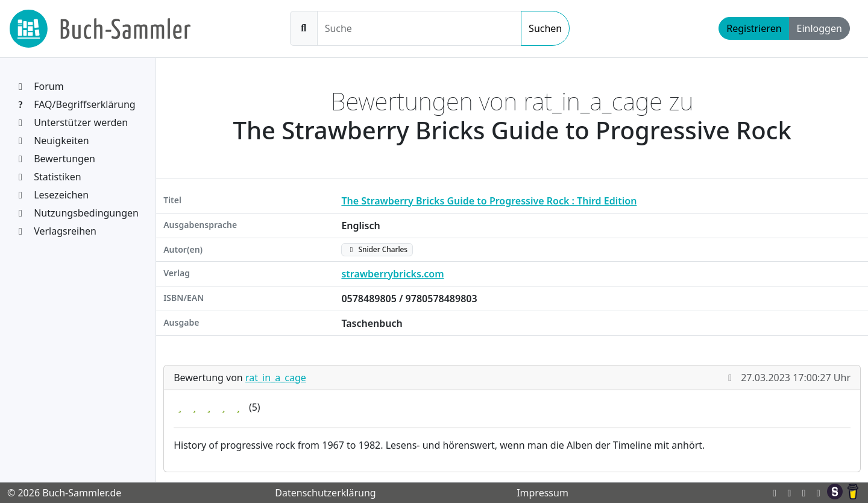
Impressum (542, 493)
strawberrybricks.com (392, 274)
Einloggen (819, 28)
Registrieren (754, 28)
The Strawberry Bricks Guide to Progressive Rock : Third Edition (489, 201)
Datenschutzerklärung (325, 493)
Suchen (545, 28)
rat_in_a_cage (276, 378)
